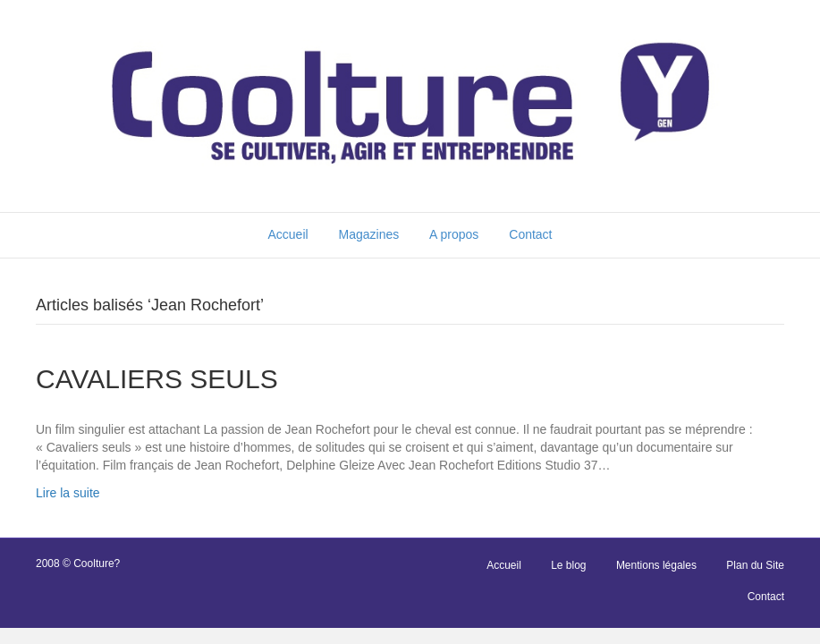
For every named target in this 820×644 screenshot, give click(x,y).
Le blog (568, 565)
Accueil (287, 234)
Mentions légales (656, 565)
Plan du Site (755, 565)
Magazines (369, 234)
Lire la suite (68, 493)
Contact (530, 234)
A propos (454, 234)
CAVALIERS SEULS (157, 379)
